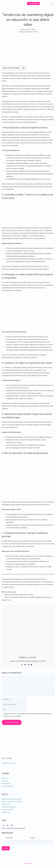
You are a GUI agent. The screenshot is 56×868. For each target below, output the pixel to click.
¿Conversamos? (33, 4)
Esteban (33, 30)
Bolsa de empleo (7, 786)
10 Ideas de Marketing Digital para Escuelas (19, 595)
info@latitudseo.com (9, 763)
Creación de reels (8, 810)
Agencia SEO (6, 804)
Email (33, 838)
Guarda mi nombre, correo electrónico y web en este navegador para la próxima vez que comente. (28, 715)
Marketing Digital (10, 592)
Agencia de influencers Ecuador (12, 802)
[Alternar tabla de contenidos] (22, 68)
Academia (5, 781)
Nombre (9, 838)
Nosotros (5, 778)
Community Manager (9, 807)
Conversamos (6, 783)
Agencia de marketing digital (11, 799)
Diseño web (6, 812)
